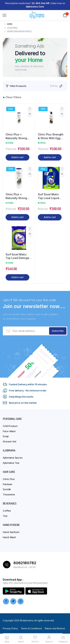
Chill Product (10, 426)
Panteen (8, 484)
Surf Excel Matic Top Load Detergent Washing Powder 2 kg (19, 256)
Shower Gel (10, 441)
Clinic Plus (9, 479)
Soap (6, 436)
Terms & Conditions (31, 628)
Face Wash (9, 431)
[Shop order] (62, 86)
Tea (5, 516)
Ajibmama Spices (13, 458)
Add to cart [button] (17, 157)
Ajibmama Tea (11, 463)
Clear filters (14, 97)
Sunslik (7, 489)
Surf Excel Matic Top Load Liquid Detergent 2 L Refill (50, 196)
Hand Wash (9, 537)
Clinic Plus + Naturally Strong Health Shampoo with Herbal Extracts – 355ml (19, 136)
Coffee (7, 511)
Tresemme (9, 494)
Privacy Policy (10, 628)
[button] (30, 114)
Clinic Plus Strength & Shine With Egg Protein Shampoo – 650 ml (51, 136)
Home (10, 24)
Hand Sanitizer (11, 532)
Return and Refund (55, 628)
